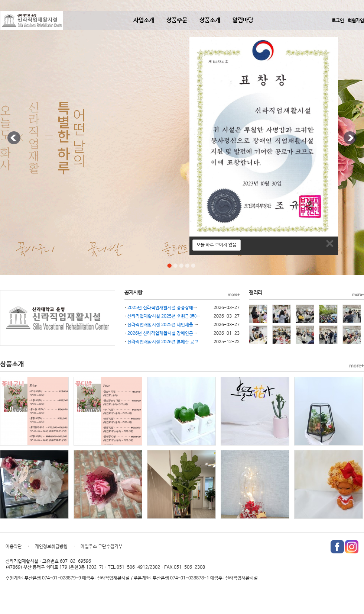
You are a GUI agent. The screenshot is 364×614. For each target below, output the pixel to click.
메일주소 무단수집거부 (102, 547)
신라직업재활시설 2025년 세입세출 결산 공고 (170, 325)
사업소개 (144, 20)
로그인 (338, 21)
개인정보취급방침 (51, 547)
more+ (234, 295)
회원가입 (356, 21)
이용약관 (14, 547)
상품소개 (210, 20)
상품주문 (177, 20)
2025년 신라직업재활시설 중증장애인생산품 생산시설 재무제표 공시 (191, 308)
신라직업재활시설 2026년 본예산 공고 (163, 342)
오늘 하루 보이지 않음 (217, 245)
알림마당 (243, 20)
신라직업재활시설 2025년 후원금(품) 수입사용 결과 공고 (180, 316)
